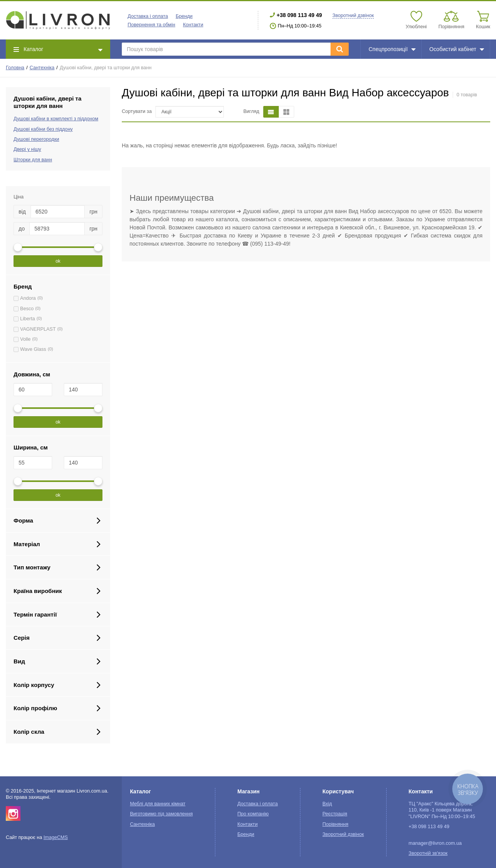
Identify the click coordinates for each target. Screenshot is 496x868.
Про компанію (253, 814)
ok (58, 261)
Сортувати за (137, 111)
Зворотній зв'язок (428, 853)
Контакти (193, 25)
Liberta (28, 319)
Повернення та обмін (151, 25)
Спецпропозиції (392, 49)
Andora (28, 298)
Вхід (327, 804)
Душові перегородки (36, 139)
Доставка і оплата (148, 16)
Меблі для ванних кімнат (158, 804)
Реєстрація (335, 814)
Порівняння (335, 824)
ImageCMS (55, 837)
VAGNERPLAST (38, 329)
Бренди (184, 16)
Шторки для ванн (33, 160)
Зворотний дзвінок (353, 15)
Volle (25, 339)
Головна (15, 68)
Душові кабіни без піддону (43, 129)
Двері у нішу (27, 149)
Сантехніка (42, 68)
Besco (27, 309)
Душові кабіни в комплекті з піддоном (56, 119)
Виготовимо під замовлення (161, 814)
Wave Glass (33, 349)
